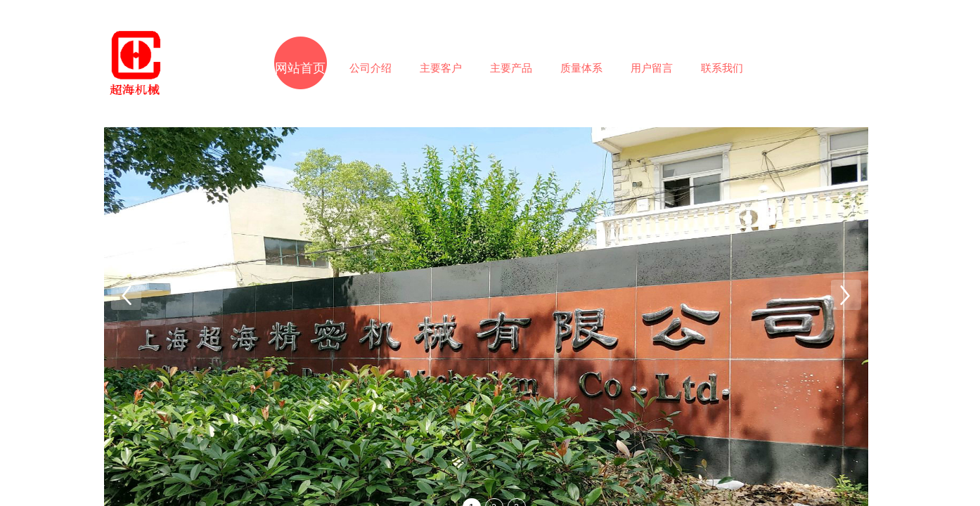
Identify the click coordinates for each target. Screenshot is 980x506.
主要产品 (511, 68)
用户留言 (652, 68)
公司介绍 (370, 68)
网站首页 (300, 68)
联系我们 (722, 68)
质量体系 (581, 68)
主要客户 (441, 68)
